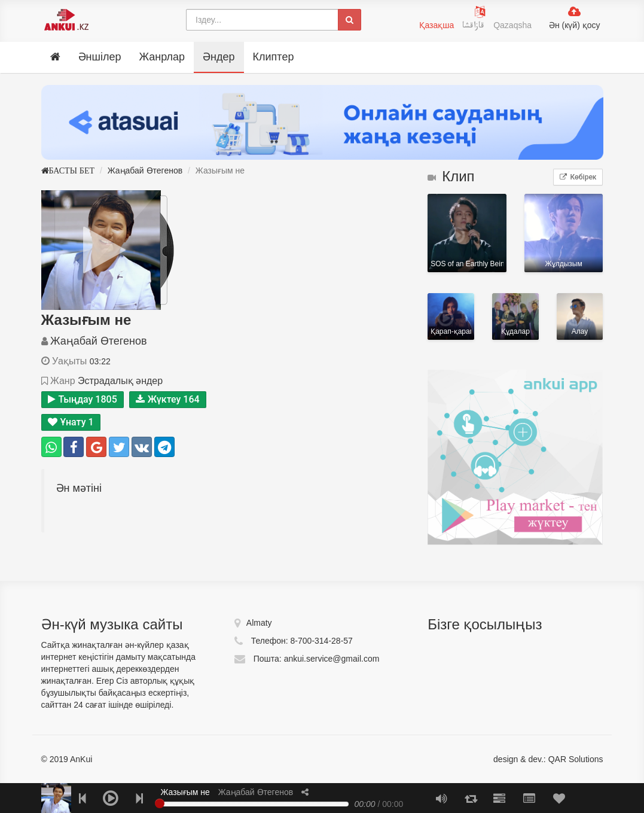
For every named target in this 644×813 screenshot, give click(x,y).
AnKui (80, 759)
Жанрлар (162, 57)
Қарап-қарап (451, 316)
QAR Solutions (576, 759)
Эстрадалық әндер (120, 381)
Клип (451, 176)
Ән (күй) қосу (575, 25)
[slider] (160, 803)
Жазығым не (185, 792)
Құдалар (515, 316)
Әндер (219, 57)
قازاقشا (475, 27)
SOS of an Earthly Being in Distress (467, 233)
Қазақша (437, 25)
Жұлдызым (564, 233)
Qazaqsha (512, 25)
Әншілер (100, 57)
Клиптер (274, 57)
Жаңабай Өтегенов (145, 170)
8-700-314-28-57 (322, 641)
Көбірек (578, 177)
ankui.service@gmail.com (332, 659)
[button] (305, 792)
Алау (580, 316)
